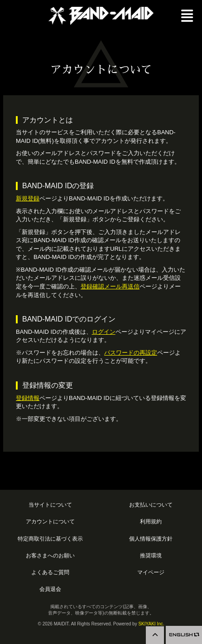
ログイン (104, 332)
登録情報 (28, 398)
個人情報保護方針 (151, 539)
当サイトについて (50, 505)
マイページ (151, 572)
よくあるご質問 (50, 572)
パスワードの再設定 (131, 353)
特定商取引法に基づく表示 (50, 539)
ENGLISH (184, 635)
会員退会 (50, 589)
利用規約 (151, 521)
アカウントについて (50, 521)
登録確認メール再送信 (110, 286)
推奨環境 (151, 555)
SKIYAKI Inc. (151, 624)
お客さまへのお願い (50, 555)
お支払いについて (151, 505)
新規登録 (28, 198)
